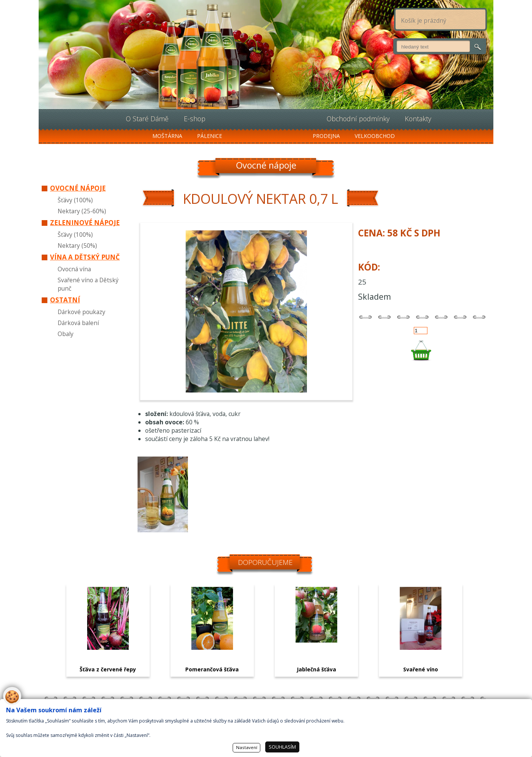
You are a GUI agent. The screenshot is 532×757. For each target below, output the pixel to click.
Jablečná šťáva (316, 669)
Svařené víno (421, 669)
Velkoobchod (375, 136)
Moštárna (167, 136)
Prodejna (326, 136)
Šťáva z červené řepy (108, 669)
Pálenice (210, 136)
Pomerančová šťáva (212, 669)
